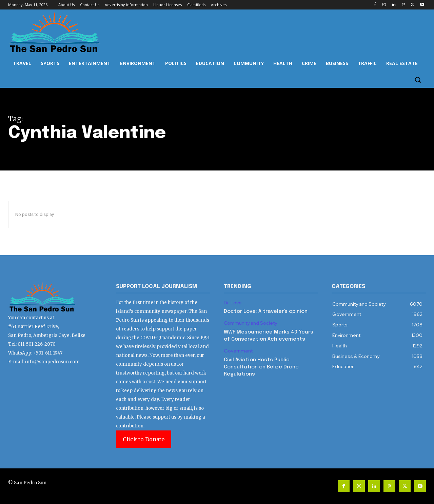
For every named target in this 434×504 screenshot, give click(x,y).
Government (238, 351)
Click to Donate (144, 439)
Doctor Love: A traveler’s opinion (266, 311)
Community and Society (250, 323)
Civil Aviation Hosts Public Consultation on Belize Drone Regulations (261, 367)
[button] (418, 80)
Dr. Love (233, 303)
